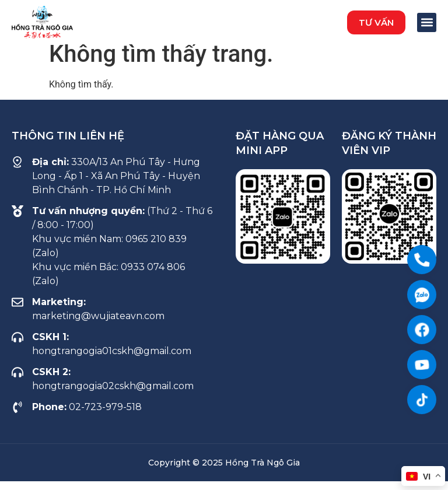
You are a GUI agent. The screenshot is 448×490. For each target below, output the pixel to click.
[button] (376, 22)
